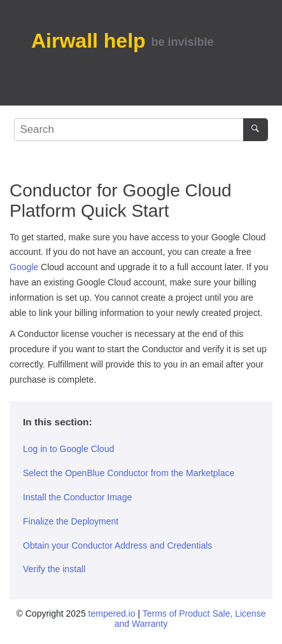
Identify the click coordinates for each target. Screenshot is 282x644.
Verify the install (54, 569)
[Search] (256, 130)
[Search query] (141, 130)
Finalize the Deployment (71, 521)
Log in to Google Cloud (68, 449)
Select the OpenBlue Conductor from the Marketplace (129, 473)
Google (24, 267)
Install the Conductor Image (77, 497)
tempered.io (112, 613)
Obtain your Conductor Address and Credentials (117, 545)
